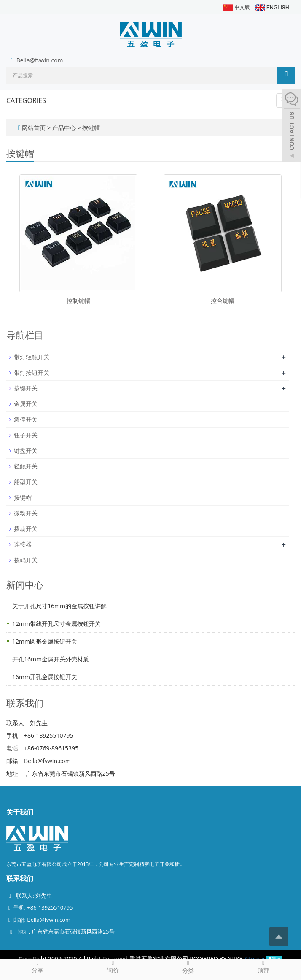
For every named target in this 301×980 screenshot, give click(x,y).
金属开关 (26, 404)
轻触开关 (26, 466)
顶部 (264, 966)
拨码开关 (26, 560)
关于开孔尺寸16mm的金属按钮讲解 (59, 606)
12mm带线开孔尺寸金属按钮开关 (56, 624)
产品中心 (65, 128)
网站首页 (34, 128)
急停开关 (26, 419)
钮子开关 (26, 435)
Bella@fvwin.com (40, 60)
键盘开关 (26, 451)
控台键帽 (223, 301)
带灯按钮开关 (32, 372)
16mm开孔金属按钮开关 (45, 677)
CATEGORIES (26, 100)
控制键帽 (78, 301)
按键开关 (26, 388)
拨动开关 (26, 529)
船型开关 (26, 482)
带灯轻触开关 (32, 357)
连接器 (23, 544)
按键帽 (90, 128)
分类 (188, 967)
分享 (38, 966)
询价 (113, 966)
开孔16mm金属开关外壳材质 (51, 659)
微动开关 (26, 513)
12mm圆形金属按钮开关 (45, 641)
